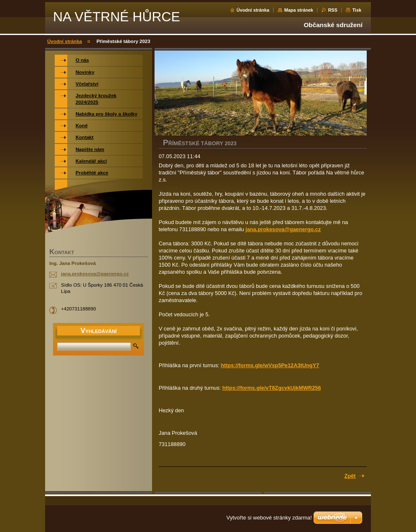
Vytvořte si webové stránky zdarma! (269, 518)
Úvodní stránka (253, 10)
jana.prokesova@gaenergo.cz (283, 229)
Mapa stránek (299, 10)
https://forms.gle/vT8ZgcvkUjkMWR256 (271, 388)
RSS (332, 10)
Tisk (357, 10)
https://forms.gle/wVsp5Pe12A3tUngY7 (270, 365)
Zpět (350, 476)
